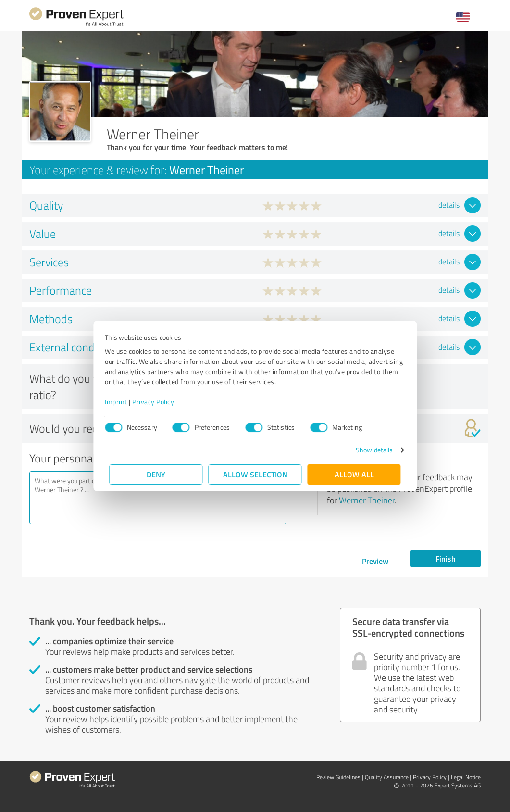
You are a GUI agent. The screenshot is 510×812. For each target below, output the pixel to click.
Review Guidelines (338, 777)
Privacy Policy (158, 402)
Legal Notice (466, 777)
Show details (369, 450)
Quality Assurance (387, 777)
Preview (375, 561)
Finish (446, 558)
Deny (156, 474)
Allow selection (255, 474)
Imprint (121, 402)
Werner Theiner (367, 500)
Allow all (354, 474)
